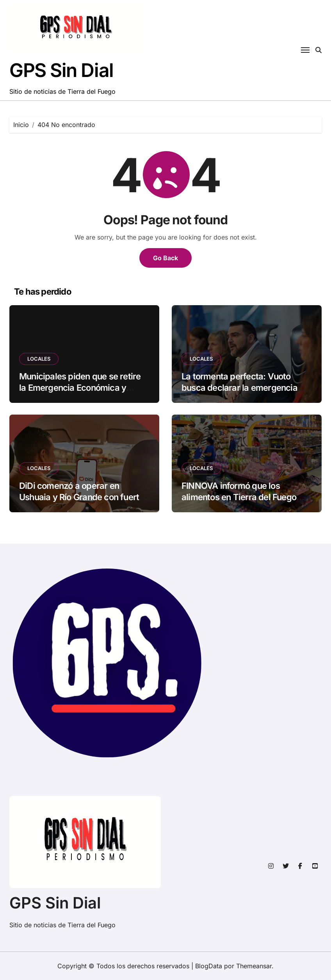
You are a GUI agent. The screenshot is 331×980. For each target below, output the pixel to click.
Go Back (165, 258)
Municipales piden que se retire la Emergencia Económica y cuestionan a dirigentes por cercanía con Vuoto (80, 393)
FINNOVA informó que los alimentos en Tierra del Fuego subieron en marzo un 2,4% (239, 497)
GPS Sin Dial (61, 70)
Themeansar (254, 966)
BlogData (209, 966)
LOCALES (39, 359)
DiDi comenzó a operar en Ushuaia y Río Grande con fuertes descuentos (84, 497)
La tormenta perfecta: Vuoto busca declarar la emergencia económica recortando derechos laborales (245, 393)
